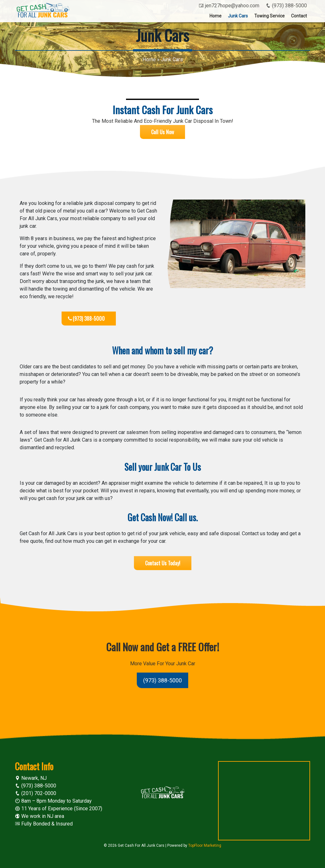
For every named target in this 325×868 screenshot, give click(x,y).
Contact (299, 16)
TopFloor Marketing (205, 845)
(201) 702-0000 (36, 793)
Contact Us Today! (163, 563)
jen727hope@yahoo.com (229, 6)
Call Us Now (162, 132)
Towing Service (269, 16)
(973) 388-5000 (286, 6)
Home (216, 16)
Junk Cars (238, 16)
